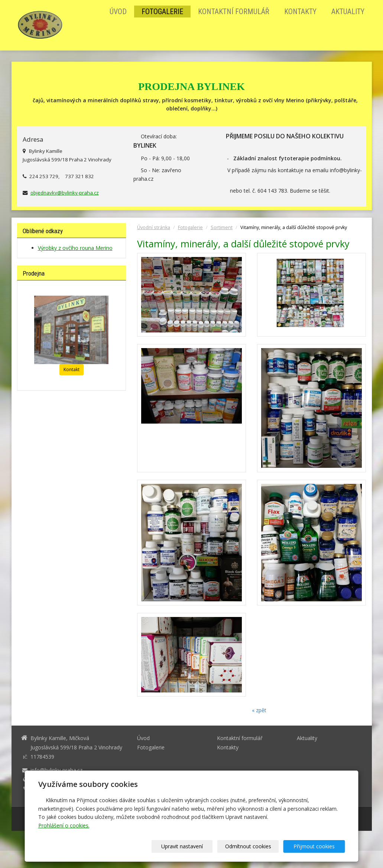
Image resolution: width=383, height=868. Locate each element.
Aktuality (348, 12)
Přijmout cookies (317, 846)
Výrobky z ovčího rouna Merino (75, 248)
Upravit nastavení (194, 846)
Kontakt (72, 369)
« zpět (259, 710)
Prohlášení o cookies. (64, 825)
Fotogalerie (162, 12)
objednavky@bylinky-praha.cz (65, 193)
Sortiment (222, 227)
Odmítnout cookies (255, 846)
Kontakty (300, 12)
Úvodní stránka (154, 227)
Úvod (118, 12)
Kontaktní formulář (234, 12)
